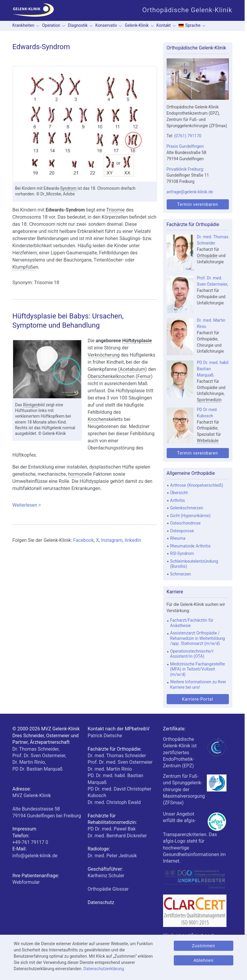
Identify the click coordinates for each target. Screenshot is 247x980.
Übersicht (179, 493)
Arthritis (178, 500)
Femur (144, 376)
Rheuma (178, 538)
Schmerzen (181, 574)
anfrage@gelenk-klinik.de (190, 192)
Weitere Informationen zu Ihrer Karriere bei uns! (198, 685)
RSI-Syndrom (182, 553)
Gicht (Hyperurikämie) (190, 516)
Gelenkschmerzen (187, 508)
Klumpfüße (24, 267)
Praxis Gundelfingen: (186, 146)
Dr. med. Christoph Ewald (114, 802)
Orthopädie (207, 256)
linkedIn (133, 540)
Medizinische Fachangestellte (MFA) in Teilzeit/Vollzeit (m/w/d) (198, 669)
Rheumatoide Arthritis (190, 546)
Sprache (193, 25)
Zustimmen (204, 946)
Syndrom (68, 188)
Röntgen (31, 405)
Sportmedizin (209, 400)
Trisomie (115, 210)
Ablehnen (203, 960)
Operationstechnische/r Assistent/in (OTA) (192, 654)
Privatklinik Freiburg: (185, 169)
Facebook (83, 540)
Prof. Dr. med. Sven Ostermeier (120, 762)
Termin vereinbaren (197, 204)
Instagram (112, 540)
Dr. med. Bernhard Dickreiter (117, 836)
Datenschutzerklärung (104, 969)
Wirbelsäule (208, 441)
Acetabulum (132, 369)
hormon (76, 474)
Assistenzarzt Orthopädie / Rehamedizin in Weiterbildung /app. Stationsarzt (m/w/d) (198, 638)
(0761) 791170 (188, 136)
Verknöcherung (104, 355)
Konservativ (106, 25)
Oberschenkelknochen (111, 376)
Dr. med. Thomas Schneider (117, 756)
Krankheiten (24, 25)
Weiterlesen (85, 505)
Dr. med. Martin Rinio (110, 769)
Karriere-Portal (197, 699)
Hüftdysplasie (137, 341)
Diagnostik (78, 25)
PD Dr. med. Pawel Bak (112, 829)
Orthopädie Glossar (108, 889)
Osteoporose (182, 531)
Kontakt (164, 25)
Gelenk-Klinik (137, 25)
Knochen (97, 419)
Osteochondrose (186, 523)
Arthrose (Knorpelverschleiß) (197, 485)
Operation (51, 25)
